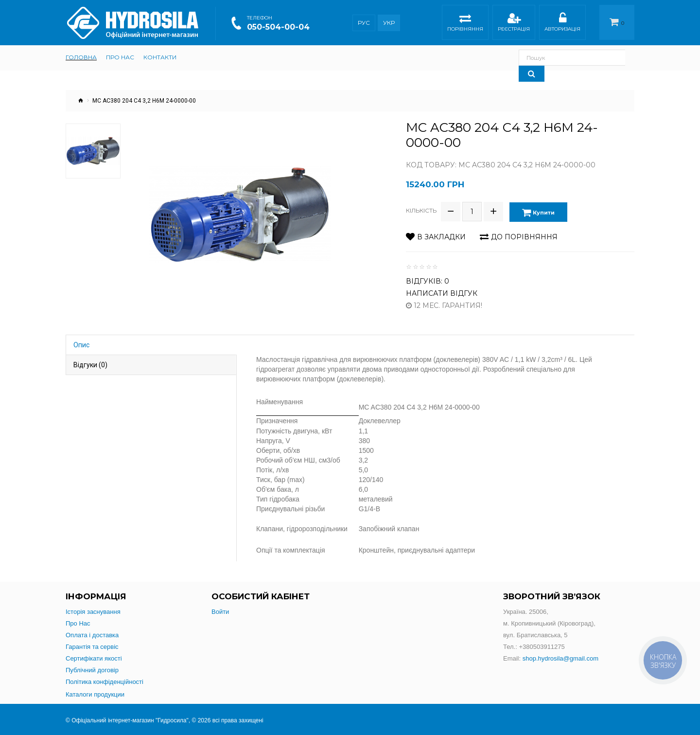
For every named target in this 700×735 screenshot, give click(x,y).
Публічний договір (92, 669)
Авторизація (562, 24)
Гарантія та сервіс (92, 645)
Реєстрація (514, 24)
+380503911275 (542, 645)
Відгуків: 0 (428, 280)
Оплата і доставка (92, 634)
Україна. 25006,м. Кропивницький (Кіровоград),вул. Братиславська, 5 (549, 622)
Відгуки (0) (90, 363)
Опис (81, 343)
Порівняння (465, 24)
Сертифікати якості (94, 657)
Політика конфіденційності (105, 680)
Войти (220, 610)
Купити (539, 212)
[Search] (621, 58)
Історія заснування (93, 610)
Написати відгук (442, 292)
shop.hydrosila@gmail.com (560, 657)
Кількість (421, 210)
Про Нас (78, 622)
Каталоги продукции (95, 693)
